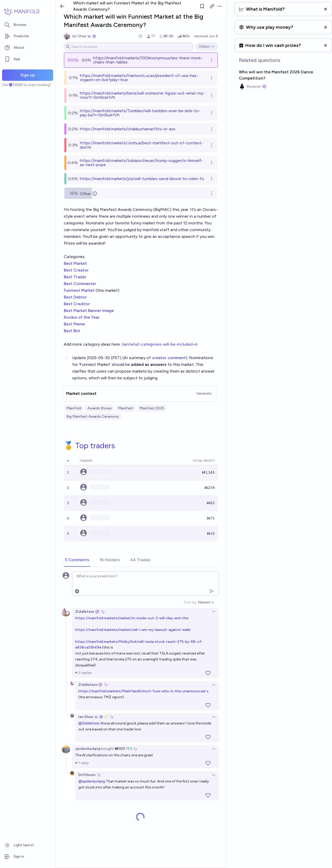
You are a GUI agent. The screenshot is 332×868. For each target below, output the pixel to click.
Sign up (28, 75)
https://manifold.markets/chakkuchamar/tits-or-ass (128, 129)
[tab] (77, 560)
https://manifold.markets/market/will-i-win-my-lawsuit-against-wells (133, 630)
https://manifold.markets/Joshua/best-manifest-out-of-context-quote (141, 145)
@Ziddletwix (89, 723)
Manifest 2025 (152, 408)
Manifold (74, 408)
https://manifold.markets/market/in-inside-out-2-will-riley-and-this (132, 618)
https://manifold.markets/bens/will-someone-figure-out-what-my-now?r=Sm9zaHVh (142, 95)
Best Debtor (75, 297)
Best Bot (72, 331)
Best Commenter (80, 284)
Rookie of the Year (82, 317)
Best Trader (75, 277)
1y (103, 612)
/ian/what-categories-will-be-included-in (160, 344)
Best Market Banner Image (89, 311)
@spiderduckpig (92, 781)
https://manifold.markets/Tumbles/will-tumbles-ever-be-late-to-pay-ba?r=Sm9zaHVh (140, 113)
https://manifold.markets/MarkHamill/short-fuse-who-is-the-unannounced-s (143, 691)
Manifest (126, 408)
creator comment (169, 358)
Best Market (75, 263)
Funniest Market (80, 290)
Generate (204, 393)
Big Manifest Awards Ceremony (93, 417)
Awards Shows (100, 408)
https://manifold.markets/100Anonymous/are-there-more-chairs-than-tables (148, 60)
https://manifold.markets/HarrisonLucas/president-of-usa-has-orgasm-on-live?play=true (139, 78)
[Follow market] (202, 6)
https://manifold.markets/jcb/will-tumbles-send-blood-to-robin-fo (142, 179)
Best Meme (74, 324)
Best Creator (76, 270)
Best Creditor (77, 304)
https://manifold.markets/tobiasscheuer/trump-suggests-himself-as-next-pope (141, 163)
